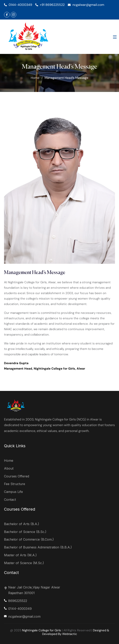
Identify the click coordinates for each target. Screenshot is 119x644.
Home (35, 78)
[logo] (29, 36)
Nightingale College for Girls (42, 630)
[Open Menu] (115, 37)
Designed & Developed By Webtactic (76, 632)
